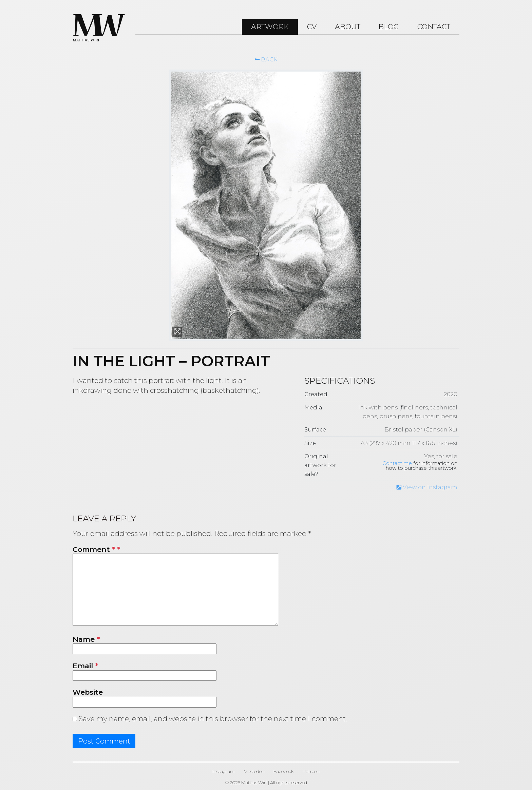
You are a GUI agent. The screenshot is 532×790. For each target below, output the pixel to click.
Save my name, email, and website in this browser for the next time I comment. (213, 719)
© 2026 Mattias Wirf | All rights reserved (266, 783)
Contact (434, 27)
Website (88, 692)
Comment (94, 549)
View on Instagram (427, 487)
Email (85, 666)
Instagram (223, 771)
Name (86, 639)
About (348, 27)
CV (312, 27)
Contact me (397, 463)
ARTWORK (270, 27)
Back (266, 59)
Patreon (311, 771)
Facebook (283, 771)
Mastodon (254, 771)
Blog (389, 27)
